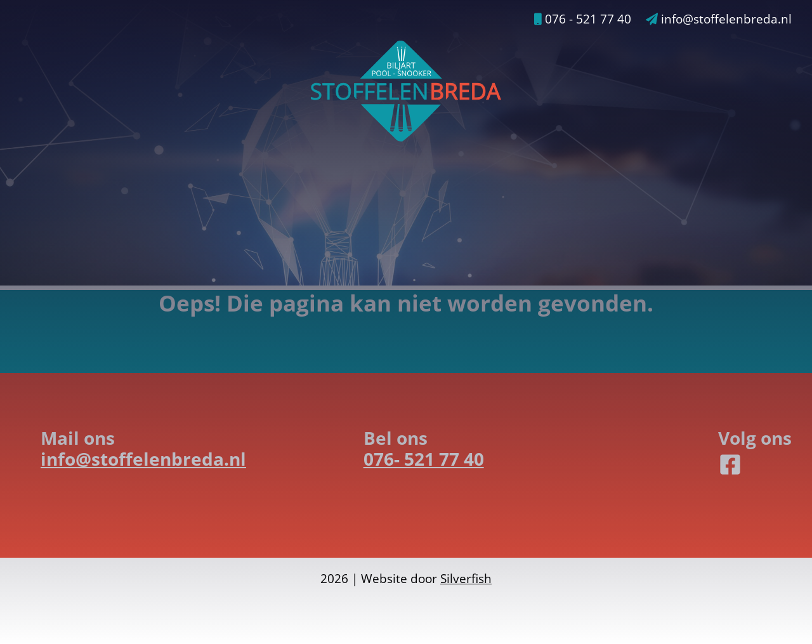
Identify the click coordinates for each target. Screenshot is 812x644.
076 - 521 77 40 (583, 19)
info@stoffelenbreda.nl (719, 19)
